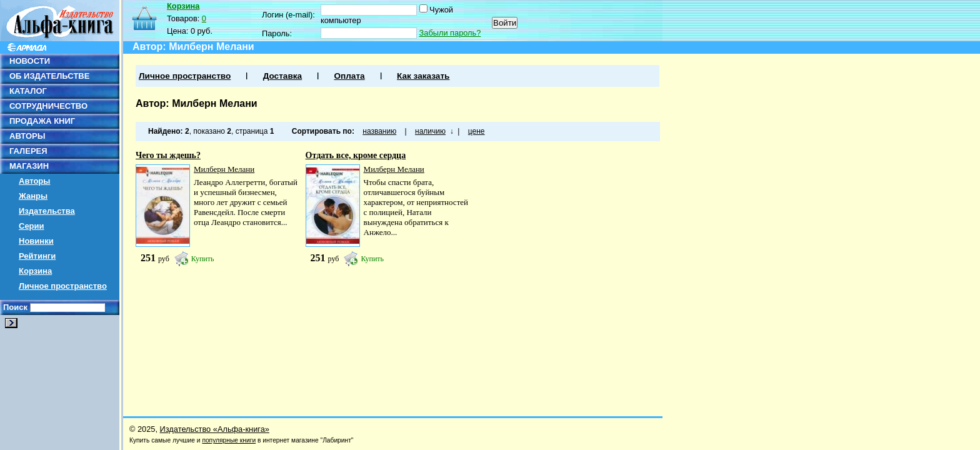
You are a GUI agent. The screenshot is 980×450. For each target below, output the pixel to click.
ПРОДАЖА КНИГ (42, 121)
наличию (430, 131)
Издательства (47, 211)
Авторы (34, 181)
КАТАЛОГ (28, 91)
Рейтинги (37, 256)
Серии (32, 226)
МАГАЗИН (29, 166)
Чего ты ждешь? (168, 155)
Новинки (36, 241)
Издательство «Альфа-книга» (215, 429)
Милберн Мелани (224, 169)
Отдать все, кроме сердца (356, 155)
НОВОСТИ (30, 61)
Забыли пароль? (450, 33)
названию (379, 131)
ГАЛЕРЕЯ (28, 151)
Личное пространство (63, 286)
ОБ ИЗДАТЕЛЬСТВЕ (49, 76)
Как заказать (423, 76)
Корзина (35, 271)
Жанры (33, 196)
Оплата (349, 76)
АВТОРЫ (27, 136)
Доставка (282, 76)
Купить (203, 259)
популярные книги (229, 440)
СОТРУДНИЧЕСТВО (48, 106)
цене (477, 131)
